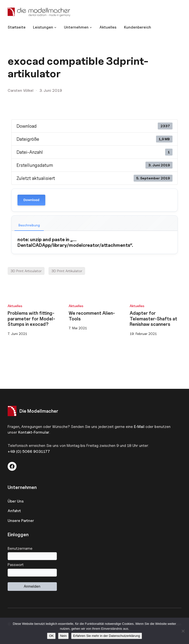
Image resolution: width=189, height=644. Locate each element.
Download (31, 200)
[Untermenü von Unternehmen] (78, 27)
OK (51, 636)
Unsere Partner (21, 521)
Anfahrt (14, 511)
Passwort (16, 565)
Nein (63, 636)
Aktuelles (15, 306)
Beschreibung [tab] (29, 225)
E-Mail (139, 427)
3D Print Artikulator (67, 271)
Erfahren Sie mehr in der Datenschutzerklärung (107, 636)
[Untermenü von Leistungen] (45, 27)
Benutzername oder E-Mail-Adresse (95, 548)
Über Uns (16, 501)
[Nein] (183, 631)
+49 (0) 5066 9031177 (29, 451)
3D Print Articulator (26, 271)
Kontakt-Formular (34, 432)
